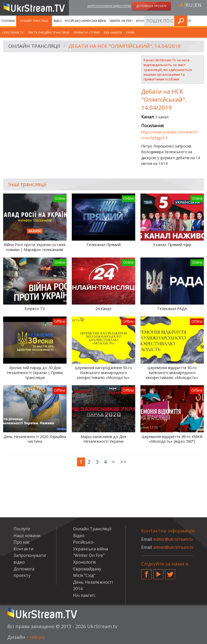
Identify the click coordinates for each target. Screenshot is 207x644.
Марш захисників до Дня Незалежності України (103, 439)
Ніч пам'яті (84, 595)
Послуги (22, 529)
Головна (8, 21)
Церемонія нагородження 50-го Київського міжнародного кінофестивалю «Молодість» (103, 373)
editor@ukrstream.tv (174, 539)
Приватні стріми (86, 32)
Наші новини (27, 536)
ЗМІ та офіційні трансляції (48, 32)
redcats (38, 637)
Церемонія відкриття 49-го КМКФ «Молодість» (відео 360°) (172, 439)
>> (123, 462)
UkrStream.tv (13, 32)
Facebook (146, 572)
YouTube (158, 572)
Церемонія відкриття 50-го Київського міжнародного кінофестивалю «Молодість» (172, 373)
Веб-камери (113, 32)
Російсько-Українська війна (85, 21)
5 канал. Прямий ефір (172, 245)
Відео (58, 21)
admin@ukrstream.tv (174, 547)
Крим (130, 32)
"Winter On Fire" (121, 21)
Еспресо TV (35, 309)
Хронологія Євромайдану (156, 21)
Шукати (202, 21)
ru (189, 5)
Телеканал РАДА (172, 309)
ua (180, 5)
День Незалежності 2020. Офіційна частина (35, 439)
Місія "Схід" (84, 575)
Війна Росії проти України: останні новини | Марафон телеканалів (35, 247)
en (198, 5)
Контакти (23, 549)
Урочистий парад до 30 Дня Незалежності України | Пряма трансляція (35, 373)
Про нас (22, 542)
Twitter (170, 572)
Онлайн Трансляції (34, 21)
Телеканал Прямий (103, 245)
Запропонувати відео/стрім (109, 6)
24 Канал (103, 309)
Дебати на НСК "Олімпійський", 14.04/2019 (130, 46)
